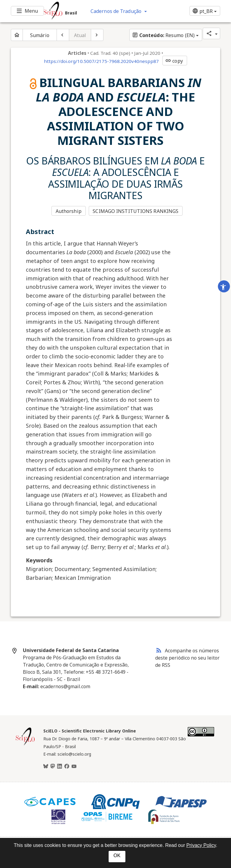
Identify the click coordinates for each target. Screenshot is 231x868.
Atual (80, 35)
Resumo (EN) (163, 35)
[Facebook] (67, 767)
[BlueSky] (46, 767)
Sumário (40, 35)
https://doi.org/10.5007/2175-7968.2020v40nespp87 (101, 61)
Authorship (69, 211)
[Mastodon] (53, 767)
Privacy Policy (201, 845)
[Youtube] (74, 767)
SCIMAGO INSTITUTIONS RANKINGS (136, 211)
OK (117, 856)
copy (174, 61)
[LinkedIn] (60, 767)
